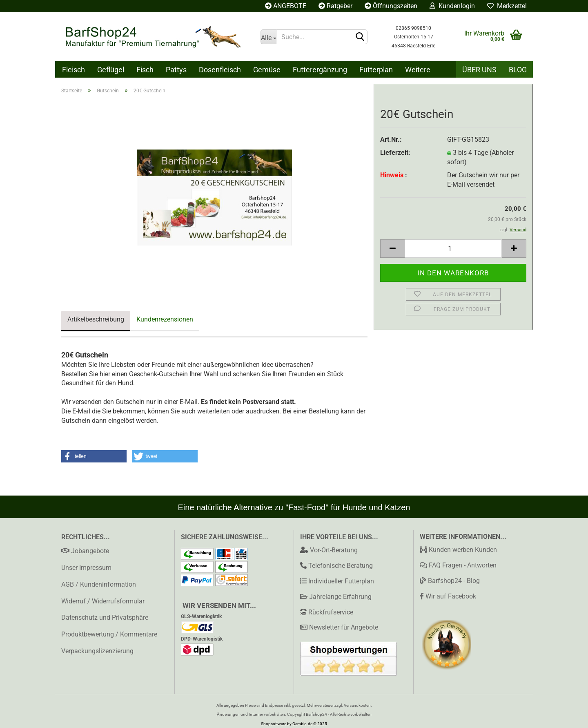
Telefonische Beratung (341, 566)
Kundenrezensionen (165, 319)
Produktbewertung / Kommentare (109, 634)
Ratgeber (335, 6)
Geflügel (111, 70)
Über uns (479, 70)
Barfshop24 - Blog (450, 581)
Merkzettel (507, 6)
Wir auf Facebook (448, 596)
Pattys (176, 70)
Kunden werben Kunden (458, 550)
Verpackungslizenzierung (97, 651)
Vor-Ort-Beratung (334, 550)
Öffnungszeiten (391, 6)
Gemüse (267, 70)
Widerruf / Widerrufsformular (103, 601)
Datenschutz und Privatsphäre (105, 617)
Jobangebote (85, 551)
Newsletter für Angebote (344, 627)
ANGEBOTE (286, 6)
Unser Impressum (86, 568)
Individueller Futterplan (341, 581)
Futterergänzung (320, 70)
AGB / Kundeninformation (99, 584)
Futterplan (376, 70)
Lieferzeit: (395, 153)
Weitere (418, 70)
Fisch (145, 70)
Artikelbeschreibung (96, 319)
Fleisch (73, 70)
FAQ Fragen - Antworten (458, 565)
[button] (94, 456)
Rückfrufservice (331, 612)
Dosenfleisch (220, 70)
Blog (518, 70)
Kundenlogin (452, 6)
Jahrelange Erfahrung (340, 597)
